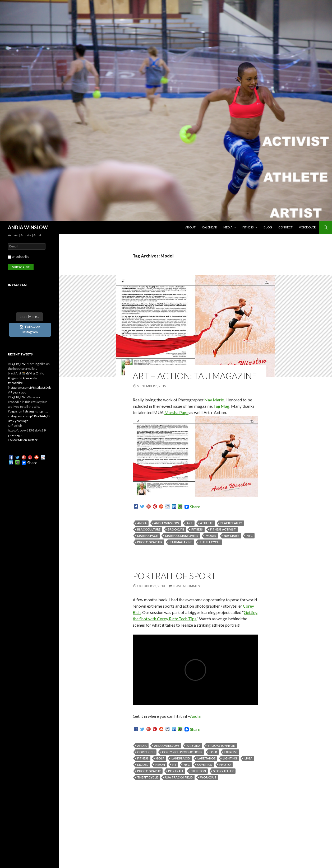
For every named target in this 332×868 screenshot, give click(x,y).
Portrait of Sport (174, 576)
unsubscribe (19, 257)
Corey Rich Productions (182, 752)
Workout (208, 777)
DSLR (213, 752)
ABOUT (190, 227)
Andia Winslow (167, 523)
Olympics (205, 765)
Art (190, 523)
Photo (225, 765)
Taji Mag (221, 406)
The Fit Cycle (210, 542)
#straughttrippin (34, 411)
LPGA (248, 758)
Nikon (160, 765)
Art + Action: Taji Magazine (195, 376)
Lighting (230, 758)
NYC (250, 536)
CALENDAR (209, 227)
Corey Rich (146, 752)
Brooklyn (176, 529)
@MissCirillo (35, 373)
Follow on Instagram (30, 330)
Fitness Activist (223, 529)
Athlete (207, 523)
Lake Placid (181, 758)
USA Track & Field (179, 777)
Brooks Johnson (222, 746)
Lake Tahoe (206, 758)
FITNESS (248, 227)
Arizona (193, 746)
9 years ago (18, 392)
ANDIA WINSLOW (28, 227)
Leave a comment (187, 586)
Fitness (197, 529)
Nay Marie (214, 400)
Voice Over (307, 227)
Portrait (176, 771)
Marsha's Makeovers (182, 536)
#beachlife (15, 383)
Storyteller (223, 771)
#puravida (30, 378)
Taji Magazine (181, 542)
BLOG (268, 227)
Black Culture (149, 529)
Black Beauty (231, 523)
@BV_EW (19, 364)
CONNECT (285, 227)
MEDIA (228, 227)
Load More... (29, 317)
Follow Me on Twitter (23, 440)
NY (174, 765)
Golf (160, 758)
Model (211, 536)
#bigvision (15, 378)
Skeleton (198, 771)
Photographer (150, 542)
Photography (149, 771)
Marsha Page (176, 412)
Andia (142, 523)
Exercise (231, 752)
